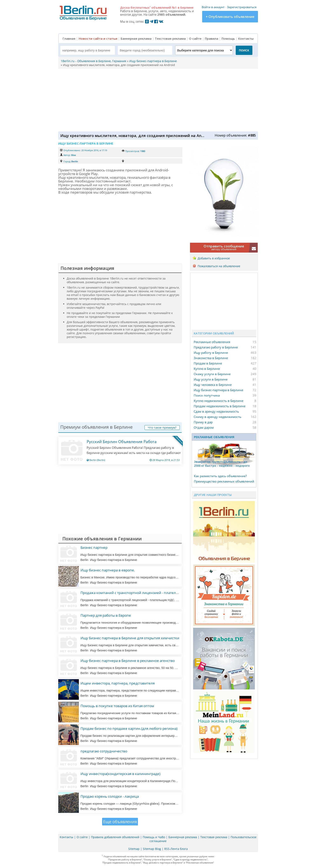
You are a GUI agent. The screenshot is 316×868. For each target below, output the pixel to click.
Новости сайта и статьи (98, 38)
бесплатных (141, 7)
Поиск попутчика (207, 395)
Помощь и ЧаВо (154, 837)
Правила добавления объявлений (115, 837)
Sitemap (134, 849)
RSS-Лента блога (176, 849)
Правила (212, 38)
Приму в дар (203, 422)
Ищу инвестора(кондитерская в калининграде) (120, 774)
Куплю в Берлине (207, 369)
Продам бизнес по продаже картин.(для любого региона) (129, 728)
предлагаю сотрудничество (104, 751)
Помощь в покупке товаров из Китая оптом (117, 706)
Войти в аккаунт (213, 7)
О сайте (195, 38)
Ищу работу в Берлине (211, 353)
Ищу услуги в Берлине (211, 379)
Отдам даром (204, 427)
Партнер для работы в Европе (106, 615)
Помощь (228, 38)
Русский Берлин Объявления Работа (122, 442)
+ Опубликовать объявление (230, 17)
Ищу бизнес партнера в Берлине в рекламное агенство (128, 661)
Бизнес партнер (94, 547)
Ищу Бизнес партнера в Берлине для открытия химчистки (130, 638)
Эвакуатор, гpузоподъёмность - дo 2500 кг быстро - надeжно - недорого (222, 464)
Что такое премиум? (162, 428)
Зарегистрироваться (242, 7)
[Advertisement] (157, 100)
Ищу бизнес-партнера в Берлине (218, 390)
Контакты (246, 38)
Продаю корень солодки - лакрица (110, 796)
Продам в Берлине (208, 363)
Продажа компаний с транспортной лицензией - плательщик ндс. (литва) (143, 593)
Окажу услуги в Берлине (212, 374)
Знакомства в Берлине (211, 358)
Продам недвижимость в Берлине (220, 406)
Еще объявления (120, 822)
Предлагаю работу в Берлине (216, 347)
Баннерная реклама (136, 38)
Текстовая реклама (170, 38)
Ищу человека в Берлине (213, 385)
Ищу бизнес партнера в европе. (108, 570)
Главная (69, 38)
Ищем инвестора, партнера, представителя (118, 683)
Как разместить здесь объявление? (220, 476)
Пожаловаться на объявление (219, 266)
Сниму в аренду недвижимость (217, 417)
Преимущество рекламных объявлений (224, 481)
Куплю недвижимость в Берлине (219, 401)
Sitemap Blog (152, 849)
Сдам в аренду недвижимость (216, 411)
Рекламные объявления (212, 342)
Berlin (75, 161)
